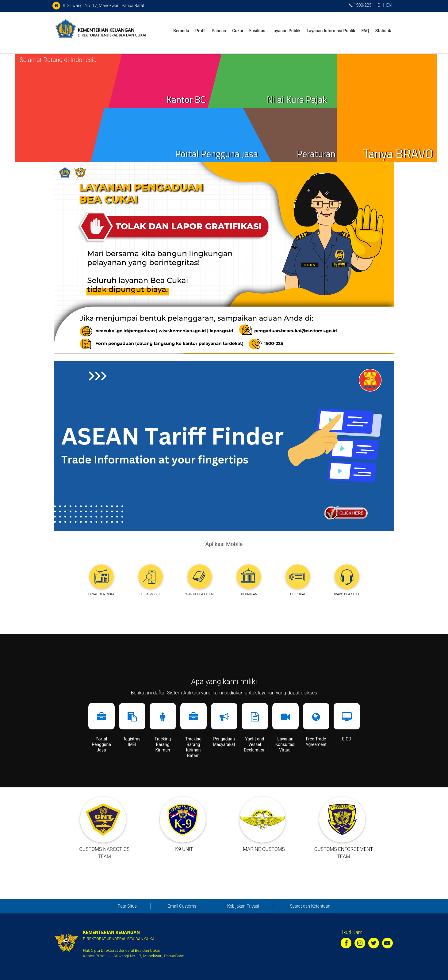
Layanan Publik (286, 31)
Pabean (219, 31)
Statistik (383, 31)
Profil (200, 31)
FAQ (365, 31)
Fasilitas (257, 31)
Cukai (237, 31)
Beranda (181, 31)
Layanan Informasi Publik (331, 31)
